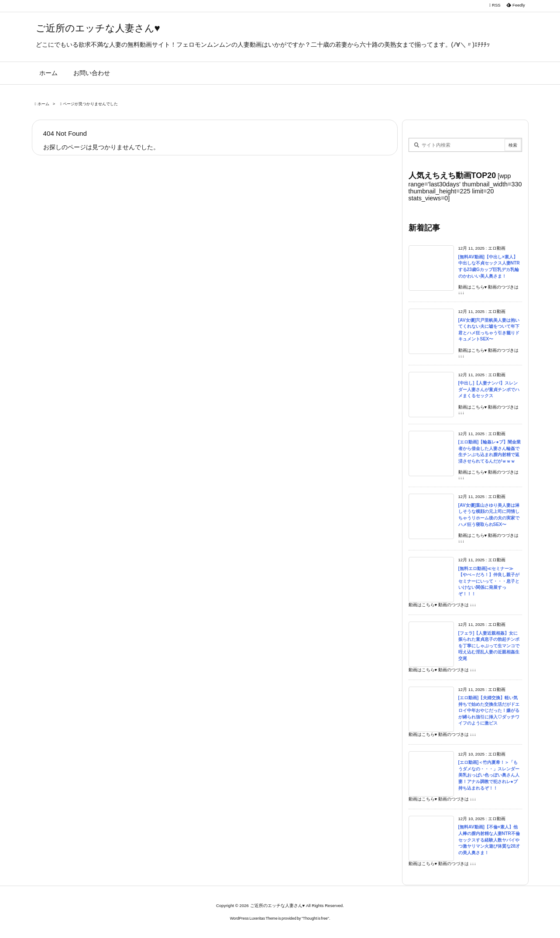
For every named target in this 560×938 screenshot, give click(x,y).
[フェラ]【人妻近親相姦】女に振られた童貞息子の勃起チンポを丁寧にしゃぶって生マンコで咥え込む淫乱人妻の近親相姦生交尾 (489, 646)
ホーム (43, 104)
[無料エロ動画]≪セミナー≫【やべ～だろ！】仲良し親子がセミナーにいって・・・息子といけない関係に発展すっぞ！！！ (489, 581)
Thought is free (315, 918)
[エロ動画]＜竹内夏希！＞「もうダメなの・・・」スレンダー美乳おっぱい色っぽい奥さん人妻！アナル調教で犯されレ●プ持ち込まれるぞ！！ (489, 775)
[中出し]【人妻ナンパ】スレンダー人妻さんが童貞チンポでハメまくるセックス (489, 389)
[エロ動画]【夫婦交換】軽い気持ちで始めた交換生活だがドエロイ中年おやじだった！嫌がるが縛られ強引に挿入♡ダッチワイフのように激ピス (489, 710)
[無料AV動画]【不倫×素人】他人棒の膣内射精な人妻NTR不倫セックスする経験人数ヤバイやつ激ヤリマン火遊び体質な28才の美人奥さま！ (489, 840)
